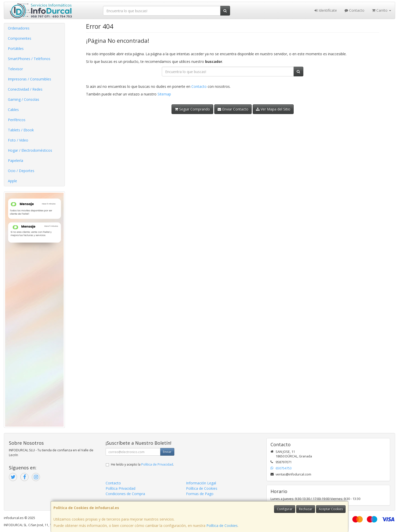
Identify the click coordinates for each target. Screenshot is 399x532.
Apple (12, 181)
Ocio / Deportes (21, 171)
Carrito (382, 10)
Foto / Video (18, 140)
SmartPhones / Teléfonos (29, 59)
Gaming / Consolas (24, 99)
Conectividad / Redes (25, 89)
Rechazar (306, 509)
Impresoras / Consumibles (30, 79)
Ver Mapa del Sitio (273, 109)
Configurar (285, 509)
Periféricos (17, 120)
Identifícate (326, 10)
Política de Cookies (222, 526)
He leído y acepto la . (142, 464)
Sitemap (164, 94)
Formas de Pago (200, 494)
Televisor (15, 69)
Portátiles (16, 48)
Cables (13, 110)
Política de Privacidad (157, 464)
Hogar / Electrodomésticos (30, 150)
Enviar (167, 452)
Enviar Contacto (233, 109)
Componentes (20, 38)
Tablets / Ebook (21, 130)
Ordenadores (19, 28)
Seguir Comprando (192, 109)
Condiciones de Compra (125, 494)
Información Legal (201, 483)
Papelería (16, 160)
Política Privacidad (120, 488)
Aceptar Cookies (331, 509)
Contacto (354, 10)
